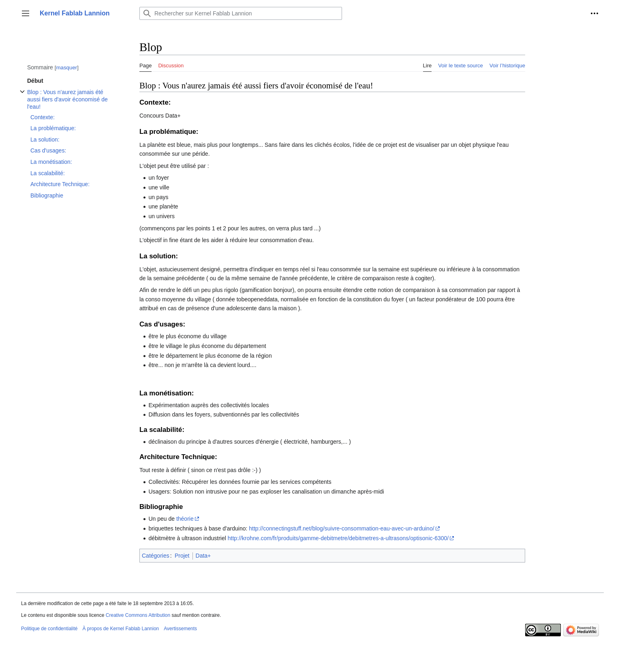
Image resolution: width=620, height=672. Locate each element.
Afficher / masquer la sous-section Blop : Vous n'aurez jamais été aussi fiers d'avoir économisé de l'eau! (22, 96)
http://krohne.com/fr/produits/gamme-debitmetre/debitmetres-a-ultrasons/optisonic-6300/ (338, 538)
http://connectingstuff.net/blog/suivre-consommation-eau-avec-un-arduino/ (341, 528)
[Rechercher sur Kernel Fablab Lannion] (241, 13)
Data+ (203, 556)
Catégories (156, 556)
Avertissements (180, 629)
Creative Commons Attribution (138, 615)
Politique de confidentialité (49, 629)
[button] (26, 13)
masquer (66, 68)
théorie (185, 519)
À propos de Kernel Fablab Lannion (121, 629)
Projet (182, 556)
